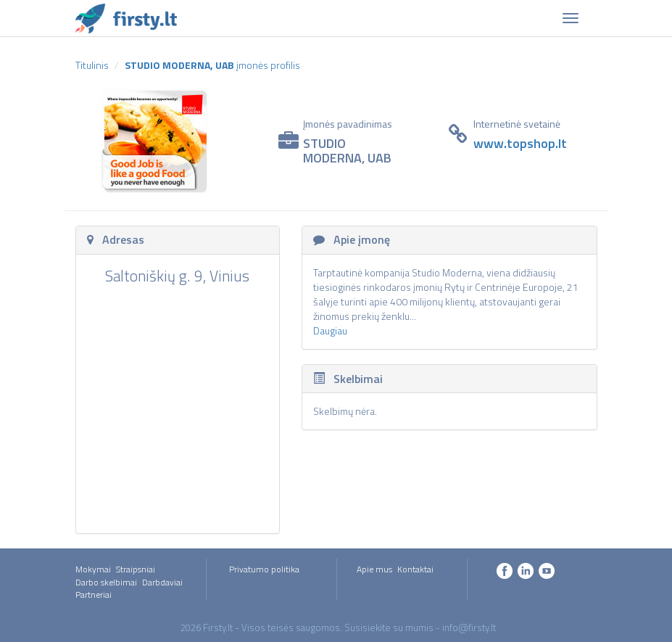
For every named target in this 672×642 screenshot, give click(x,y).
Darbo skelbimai (106, 582)
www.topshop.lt (520, 143)
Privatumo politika (264, 569)
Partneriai (94, 594)
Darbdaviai (162, 582)
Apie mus (374, 569)
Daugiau (330, 330)
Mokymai (93, 569)
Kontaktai (415, 569)
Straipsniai (136, 569)
